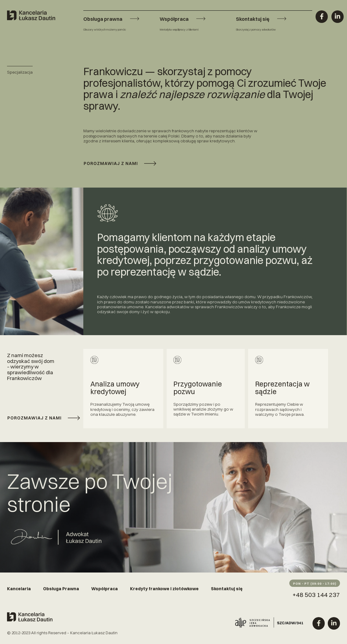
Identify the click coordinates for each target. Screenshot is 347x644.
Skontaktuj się (227, 589)
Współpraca (105, 589)
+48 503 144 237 (316, 595)
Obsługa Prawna (61, 589)
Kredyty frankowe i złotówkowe (164, 589)
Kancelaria (19, 589)
